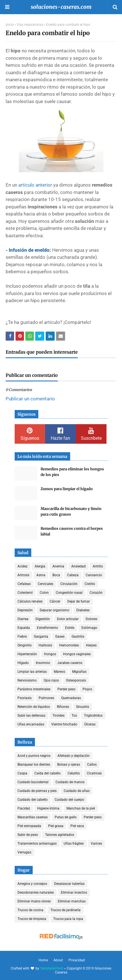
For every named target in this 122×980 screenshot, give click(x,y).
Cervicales (46, 584)
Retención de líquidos (34, 707)
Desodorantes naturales (36, 893)
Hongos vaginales (77, 654)
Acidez (23, 566)
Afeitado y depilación (74, 756)
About (58, 960)
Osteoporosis (76, 680)
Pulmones (46, 698)
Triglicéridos (93, 716)
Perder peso (66, 689)
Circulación (69, 584)
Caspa (22, 773)
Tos (74, 716)
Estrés (70, 628)
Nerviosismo (27, 680)
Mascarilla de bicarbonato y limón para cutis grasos (71, 512)
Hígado (23, 663)
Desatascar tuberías (69, 884)
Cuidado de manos (70, 782)
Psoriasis (25, 698)
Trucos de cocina (30, 910)
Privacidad (77, 960)
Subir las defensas (31, 716)
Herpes (91, 645)
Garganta (41, 637)
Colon (44, 593)
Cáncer (55, 601)
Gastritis (78, 637)
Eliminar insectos (74, 893)
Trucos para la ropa (68, 919)
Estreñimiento (47, 628)
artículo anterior (35, 185)
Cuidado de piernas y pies (37, 791)
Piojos (87, 689)
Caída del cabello (47, 773)
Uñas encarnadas (31, 724)
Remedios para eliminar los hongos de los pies (72, 472)
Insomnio (43, 663)
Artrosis (23, 575)
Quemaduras (71, 698)
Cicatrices (94, 773)
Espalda (24, 628)
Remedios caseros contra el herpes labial (72, 531)
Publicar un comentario (30, 399)
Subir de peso (28, 835)
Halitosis (45, 645)
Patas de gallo (66, 817)
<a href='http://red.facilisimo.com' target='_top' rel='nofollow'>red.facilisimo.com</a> (61, 937)
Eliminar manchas (72, 901)
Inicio (10, 25)
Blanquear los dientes (34, 765)
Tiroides (58, 716)
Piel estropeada (29, 826)
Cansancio (94, 575)
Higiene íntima (48, 808)
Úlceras (90, 724)
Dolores (91, 619)
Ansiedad (78, 566)
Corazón (96, 593)
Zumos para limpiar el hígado (67, 489)
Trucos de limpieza (32, 919)
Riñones (63, 707)
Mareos (59, 672)
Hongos (50, 654)
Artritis (98, 566)
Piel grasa (56, 826)
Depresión (25, 610)
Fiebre (22, 637)
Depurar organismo (55, 610)
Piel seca (77, 826)
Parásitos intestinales (34, 689)
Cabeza (73, 575)
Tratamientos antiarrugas (37, 844)
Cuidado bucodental (33, 782)
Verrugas (24, 852)
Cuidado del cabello (33, 800)
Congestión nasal (69, 593)
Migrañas (79, 672)
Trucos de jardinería (66, 910)
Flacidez (24, 808)
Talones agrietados (60, 835)
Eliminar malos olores (34, 901)
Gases (60, 637)
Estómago (89, 628)
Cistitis (90, 584)
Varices (96, 844)
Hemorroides (69, 645)
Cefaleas (24, 584)
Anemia (58, 566)
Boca (56, 575)
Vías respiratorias (30, 25)
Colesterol (25, 593)
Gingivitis (25, 645)
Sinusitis (83, 707)
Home (43, 960)
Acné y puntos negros (34, 756)
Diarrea (23, 619)
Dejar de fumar (79, 601)
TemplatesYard (51, 968)
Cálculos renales (30, 601)
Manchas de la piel (81, 808)
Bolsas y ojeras (69, 765)
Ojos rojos (51, 680)
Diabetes (83, 610)
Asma (41, 575)
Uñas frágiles (74, 844)
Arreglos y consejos (32, 884)
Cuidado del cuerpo (69, 800)
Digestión (43, 619)
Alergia (40, 566)
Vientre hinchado (64, 724)
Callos (92, 765)
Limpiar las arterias (32, 672)
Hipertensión (27, 654)
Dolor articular (68, 619)
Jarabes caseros (70, 663)
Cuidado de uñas (77, 791)
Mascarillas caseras (33, 817)
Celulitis (74, 773)
